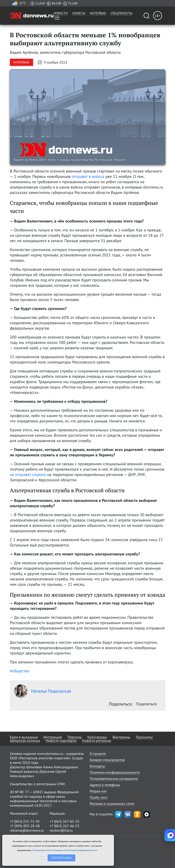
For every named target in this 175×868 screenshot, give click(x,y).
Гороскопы (144, 737)
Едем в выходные (24, 737)
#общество (20, 671)
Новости (61, 13)
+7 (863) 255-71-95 (25, 821)
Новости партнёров (61, 741)
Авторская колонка (25, 741)
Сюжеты (79, 13)
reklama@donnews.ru (27, 830)
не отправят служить (28, 474)
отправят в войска (89, 176)
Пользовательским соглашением (47, 850)
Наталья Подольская (43, 691)
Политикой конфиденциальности (81, 850)
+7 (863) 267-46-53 (64, 826)
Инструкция (53, 737)
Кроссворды (97, 737)
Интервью (98, 13)
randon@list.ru (61, 830)
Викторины (121, 737)
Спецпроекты (121, 13)
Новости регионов (97, 741)
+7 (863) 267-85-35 (64, 821)
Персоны (75, 737)
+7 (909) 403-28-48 (25, 826)
